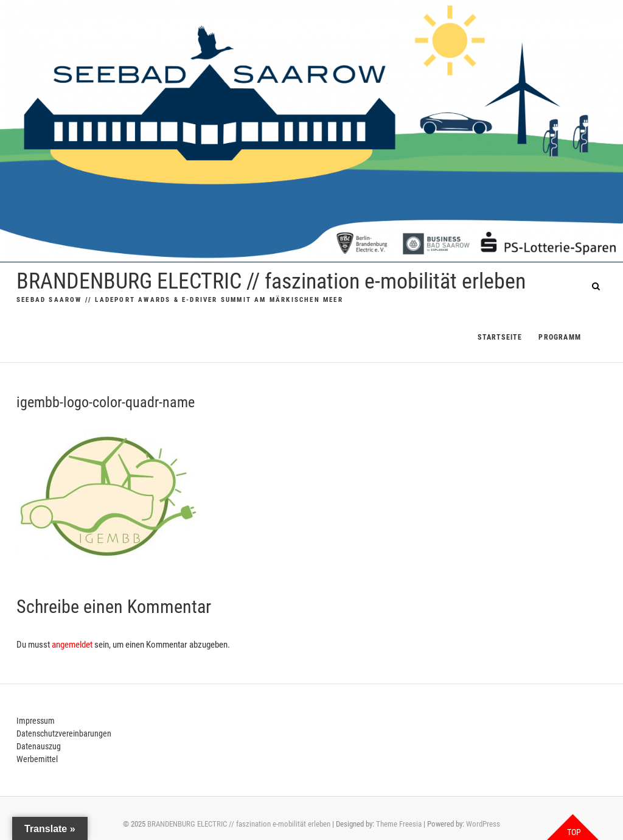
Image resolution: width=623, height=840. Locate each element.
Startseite (500, 337)
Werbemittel (37, 759)
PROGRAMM (560, 337)
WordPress (483, 824)
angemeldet (72, 645)
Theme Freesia (399, 824)
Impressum (36, 721)
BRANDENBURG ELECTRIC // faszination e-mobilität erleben (271, 281)
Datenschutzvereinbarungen (64, 733)
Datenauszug (39, 746)
